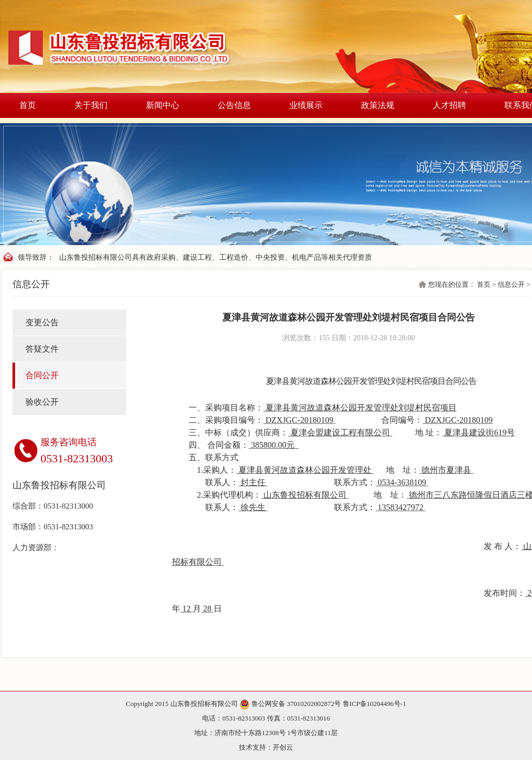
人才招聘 (449, 105)
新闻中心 (163, 105)
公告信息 (234, 105)
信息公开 (511, 284)
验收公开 (42, 402)
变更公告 (42, 322)
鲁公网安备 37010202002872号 (291, 704)
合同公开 (42, 375)
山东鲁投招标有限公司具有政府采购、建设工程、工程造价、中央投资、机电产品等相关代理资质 (216, 257)
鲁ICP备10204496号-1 (375, 704)
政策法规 (378, 105)
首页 (28, 105)
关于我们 (91, 105)
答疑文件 (42, 349)
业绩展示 (306, 105)
